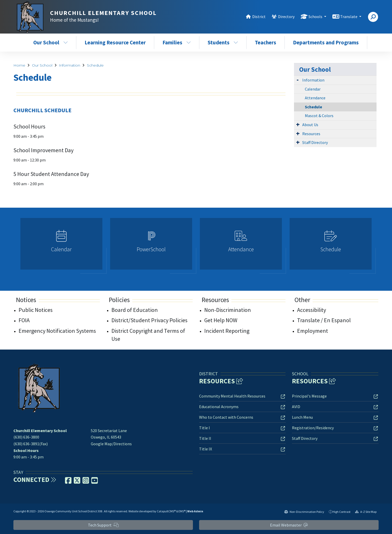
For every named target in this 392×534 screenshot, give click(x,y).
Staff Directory (315, 142)
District (259, 17)
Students (223, 42)
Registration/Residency (313, 428)
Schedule (95, 65)
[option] (61, 246)
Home (19, 65)
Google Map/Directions (111, 444)
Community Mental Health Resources (232, 396)
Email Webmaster (289, 525)
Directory (286, 17)
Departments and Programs (326, 42)
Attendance (315, 98)
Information (70, 65)
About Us (310, 125)
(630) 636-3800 (26, 437)
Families (177, 42)
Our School (51, 42)
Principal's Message (309, 396)
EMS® (182, 511)
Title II (205, 438)
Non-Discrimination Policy (304, 512)
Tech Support (103, 525)
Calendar (313, 89)
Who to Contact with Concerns (226, 417)
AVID (296, 407)
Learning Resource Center (115, 42)
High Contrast (341, 512)
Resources (311, 134)
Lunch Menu (302, 417)
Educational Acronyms (219, 407)
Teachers (266, 42)
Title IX (206, 449)
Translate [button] (349, 17)
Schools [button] (316, 17)
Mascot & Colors (319, 116)
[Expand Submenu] (298, 80)
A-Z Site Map (366, 512)
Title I (205, 428)
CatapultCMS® (166, 511)
